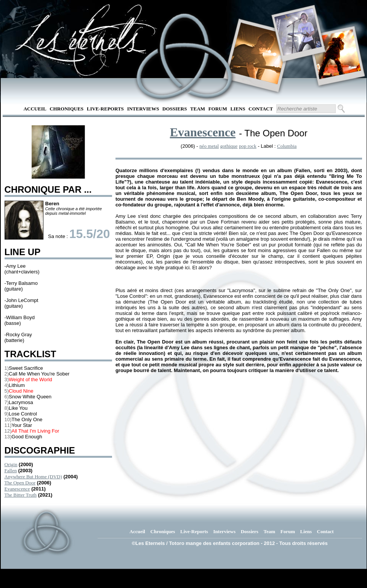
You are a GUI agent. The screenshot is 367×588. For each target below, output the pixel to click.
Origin (11, 464)
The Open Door (20, 483)
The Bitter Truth (21, 495)
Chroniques (67, 109)
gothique (229, 146)
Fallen (11, 471)
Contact (261, 109)
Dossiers (175, 109)
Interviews (143, 109)
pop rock (248, 146)
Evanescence (17, 489)
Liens (238, 109)
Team (198, 109)
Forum (218, 109)
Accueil (35, 109)
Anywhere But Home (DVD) (33, 477)
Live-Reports (105, 109)
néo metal (209, 146)
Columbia (287, 146)
